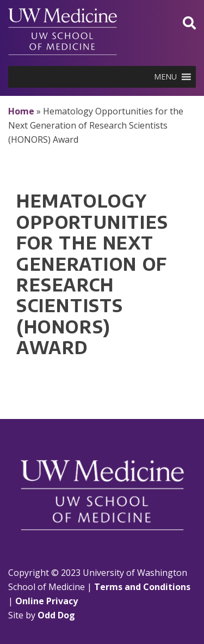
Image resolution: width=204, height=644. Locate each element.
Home (21, 111)
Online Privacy (47, 601)
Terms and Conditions (142, 587)
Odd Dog (56, 615)
